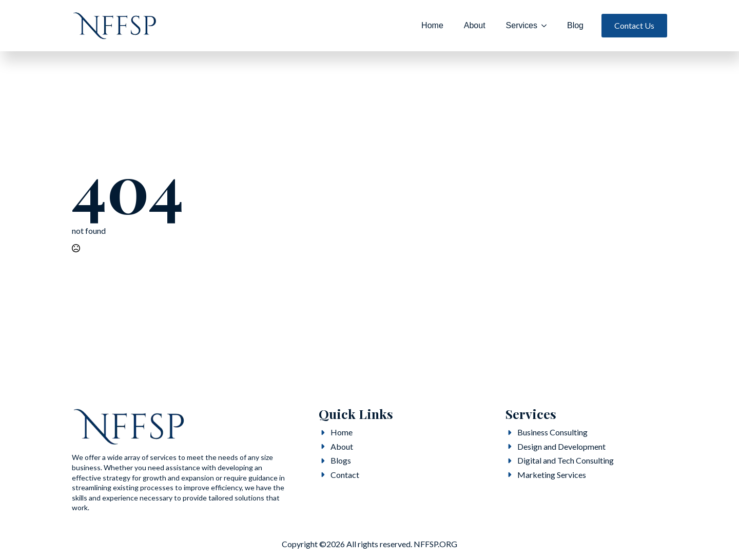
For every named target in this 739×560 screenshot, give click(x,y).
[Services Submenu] (547, 26)
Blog (575, 25)
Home (432, 25)
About (475, 25)
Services (522, 25)
